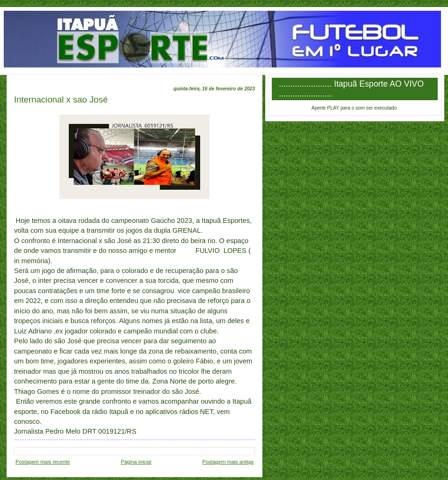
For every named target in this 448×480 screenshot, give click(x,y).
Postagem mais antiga (228, 462)
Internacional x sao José (61, 100)
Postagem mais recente (43, 462)
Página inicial (136, 462)
